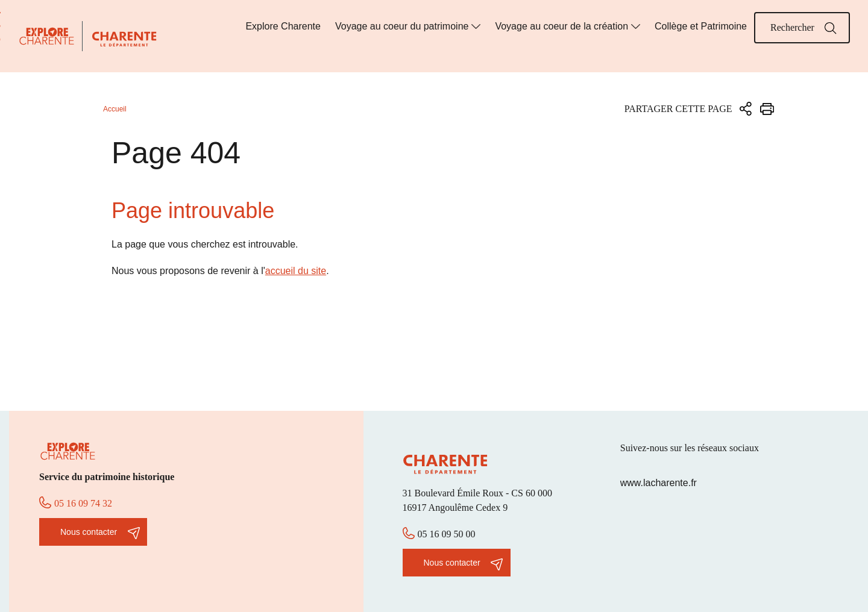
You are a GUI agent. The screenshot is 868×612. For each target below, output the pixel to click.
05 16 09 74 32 (83, 503)
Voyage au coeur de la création (561, 26)
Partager (746, 109)
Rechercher (831, 28)
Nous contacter (89, 532)
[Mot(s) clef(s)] (802, 28)
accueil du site (296, 271)
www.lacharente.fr (659, 483)
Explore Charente (283, 26)
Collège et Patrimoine (701, 26)
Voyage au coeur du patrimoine (402, 26)
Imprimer (767, 109)
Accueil (115, 109)
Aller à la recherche (0, 32)
